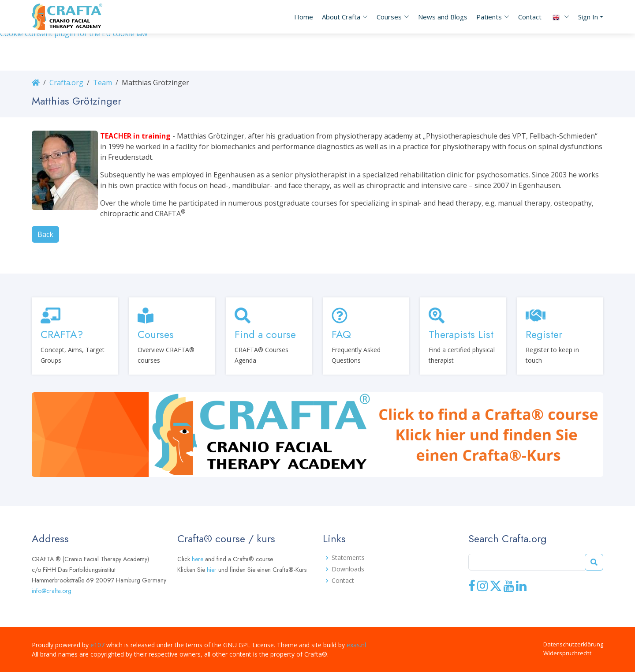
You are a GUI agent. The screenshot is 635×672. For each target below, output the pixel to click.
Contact (343, 581)
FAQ (341, 334)
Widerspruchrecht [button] (567, 653)
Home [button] (304, 17)
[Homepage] (36, 83)
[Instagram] (482, 589)
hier (212, 570)
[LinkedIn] (521, 589)
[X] (496, 589)
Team (103, 83)
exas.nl (356, 645)
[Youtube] (509, 589)
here (198, 559)
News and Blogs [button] (443, 17)
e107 (97, 645)
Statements (348, 558)
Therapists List (461, 334)
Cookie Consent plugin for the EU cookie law (74, 34)
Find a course (265, 334)
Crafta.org (66, 83)
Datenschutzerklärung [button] (573, 644)
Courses (156, 334)
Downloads (348, 569)
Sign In (588, 17)
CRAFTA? (62, 334)
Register (544, 334)
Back (45, 234)
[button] (340, 17)
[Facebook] (472, 589)
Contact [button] (530, 17)
